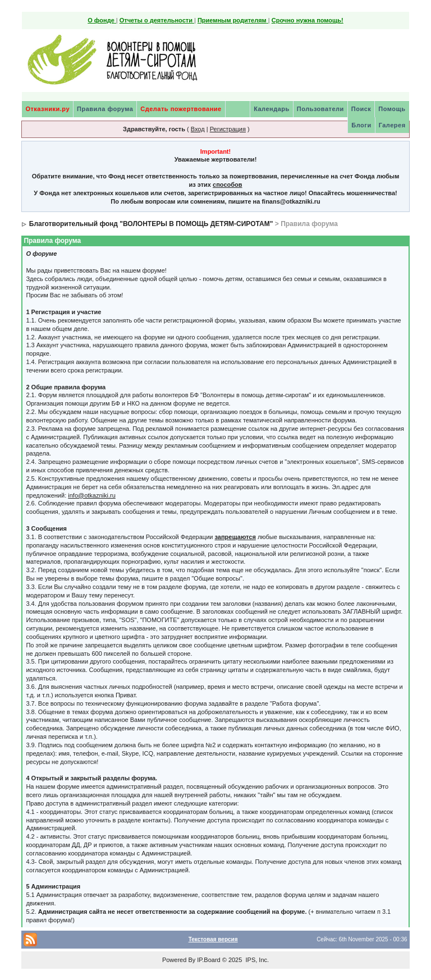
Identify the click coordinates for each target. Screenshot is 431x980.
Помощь (392, 109)
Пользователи (320, 109)
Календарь (272, 109)
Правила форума (105, 109)
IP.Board (208, 960)
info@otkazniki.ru (92, 495)
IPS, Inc (256, 960)
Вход (198, 129)
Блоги (361, 125)
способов (227, 185)
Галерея (392, 125)
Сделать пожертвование (181, 109)
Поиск (361, 109)
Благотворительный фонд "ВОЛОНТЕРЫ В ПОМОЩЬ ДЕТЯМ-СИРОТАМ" (151, 224)
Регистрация (228, 129)
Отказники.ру (47, 109)
